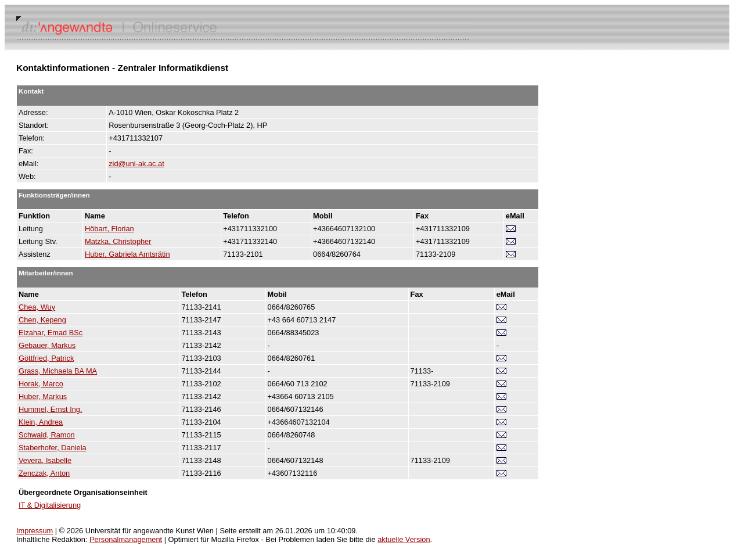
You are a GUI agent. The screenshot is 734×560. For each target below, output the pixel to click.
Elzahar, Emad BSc (51, 333)
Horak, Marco (41, 384)
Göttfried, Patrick (46, 358)
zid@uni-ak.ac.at (136, 164)
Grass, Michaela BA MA (58, 371)
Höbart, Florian (109, 229)
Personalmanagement (126, 539)
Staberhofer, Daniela (53, 448)
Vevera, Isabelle (45, 460)
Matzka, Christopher (118, 241)
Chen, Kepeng (42, 320)
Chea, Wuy (37, 307)
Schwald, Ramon (47, 435)
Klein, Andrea (41, 422)
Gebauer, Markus (47, 345)
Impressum (35, 531)
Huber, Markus (43, 396)
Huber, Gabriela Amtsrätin (127, 254)
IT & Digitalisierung (50, 505)
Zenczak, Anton (44, 473)
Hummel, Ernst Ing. (51, 409)
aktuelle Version (404, 539)
